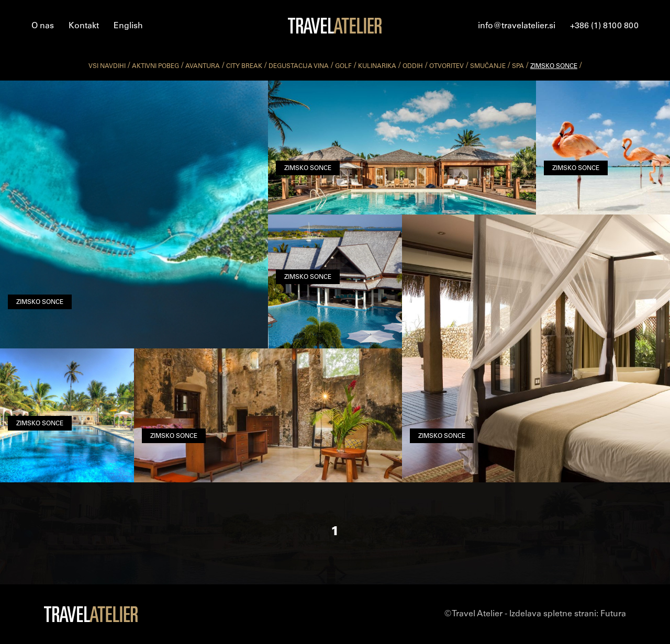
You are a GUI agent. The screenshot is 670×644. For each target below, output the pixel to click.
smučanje (488, 66)
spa (518, 66)
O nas (43, 26)
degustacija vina (299, 66)
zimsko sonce (554, 66)
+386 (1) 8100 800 (604, 26)
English (128, 26)
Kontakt (84, 26)
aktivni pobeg (155, 66)
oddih (413, 66)
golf (343, 66)
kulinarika (377, 66)
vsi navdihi (107, 66)
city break (244, 66)
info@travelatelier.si (517, 26)
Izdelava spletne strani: (568, 614)
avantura (203, 66)
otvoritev (446, 66)
